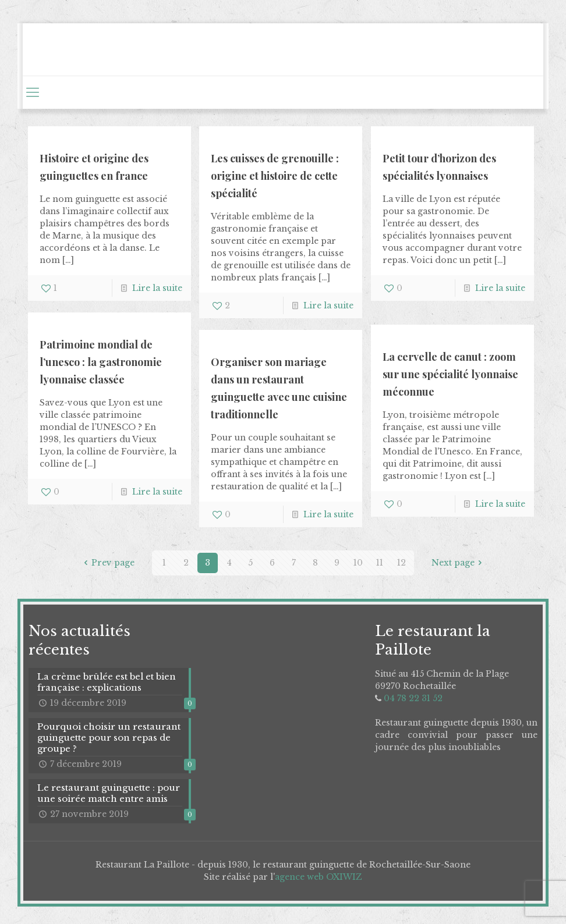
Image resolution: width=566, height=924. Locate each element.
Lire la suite (157, 288)
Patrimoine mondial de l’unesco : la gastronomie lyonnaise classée (101, 362)
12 (401, 563)
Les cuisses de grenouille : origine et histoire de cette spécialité (275, 176)
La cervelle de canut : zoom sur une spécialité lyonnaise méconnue (450, 374)
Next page (459, 563)
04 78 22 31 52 (413, 698)
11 (380, 563)
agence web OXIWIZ (319, 877)
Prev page (107, 563)
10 (358, 563)
